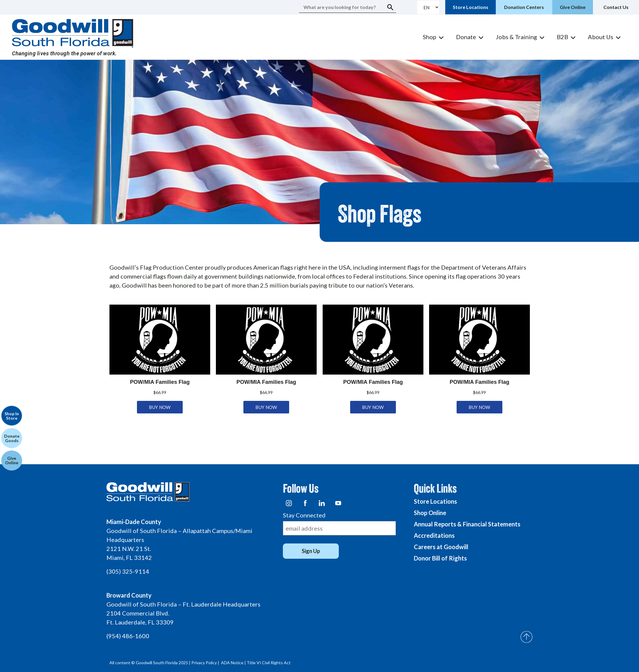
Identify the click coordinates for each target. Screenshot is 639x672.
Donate (466, 37)
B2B (562, 37)
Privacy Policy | (206, 663)
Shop (430, 37)
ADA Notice (232, 663)
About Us (601, 37)
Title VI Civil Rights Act (269, 663)
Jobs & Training (516, 37)
